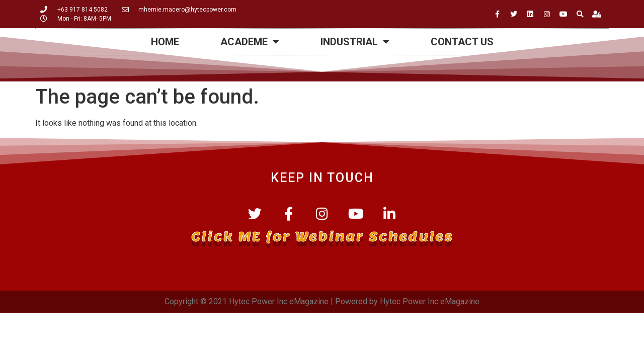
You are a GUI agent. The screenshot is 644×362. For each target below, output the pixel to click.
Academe (250, 42)
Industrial (355, 42)
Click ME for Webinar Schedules (322, 236)
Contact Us (462, 42)
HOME (165, 42)
